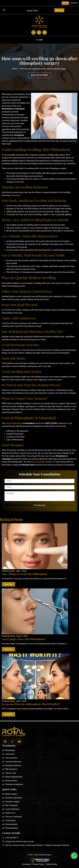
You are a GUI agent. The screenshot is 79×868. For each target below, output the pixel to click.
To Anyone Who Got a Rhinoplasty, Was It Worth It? (31, 704)
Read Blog (8, 584)
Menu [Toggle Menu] (40, 40)
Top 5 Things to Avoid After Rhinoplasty (25, 574)
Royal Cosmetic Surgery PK (43, 462)
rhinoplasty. (15, 195)
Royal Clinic (32, 11)
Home (15, 69)
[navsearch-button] (4, 10)
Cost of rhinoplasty (14, 423)
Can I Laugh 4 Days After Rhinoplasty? (24, 639)
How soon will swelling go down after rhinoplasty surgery (43, 69)
